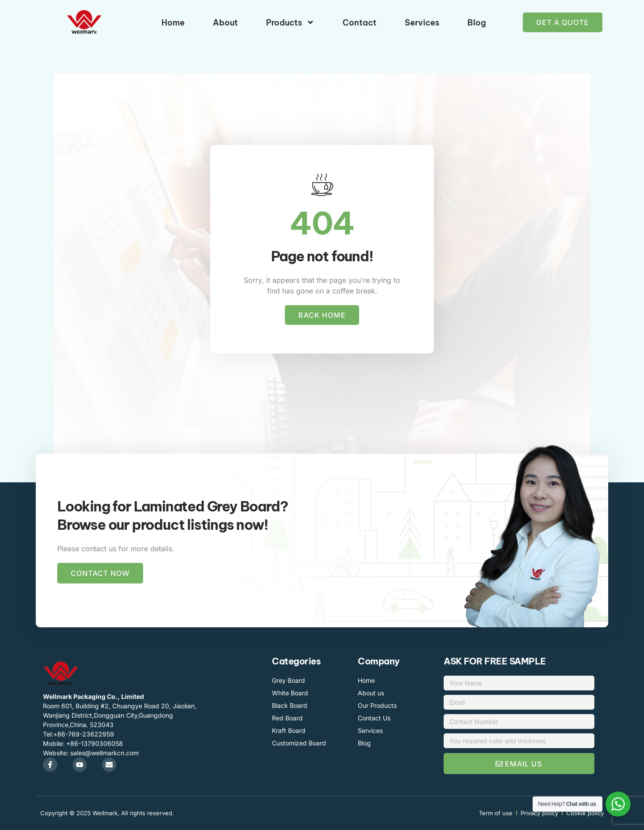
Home (173, 23)
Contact (360, 23)
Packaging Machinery (297, 626)
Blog (477, 23)
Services (422, 23)
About (225, 23)
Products (290, 22)
